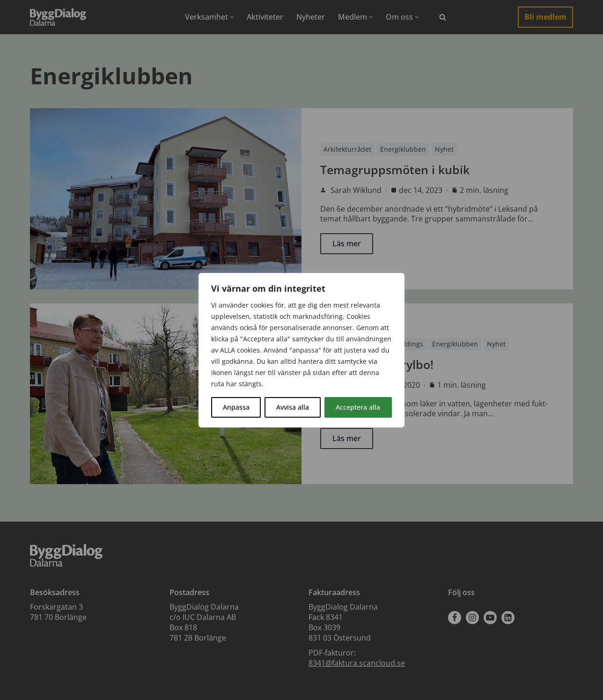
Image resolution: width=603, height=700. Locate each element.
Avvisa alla (293, 407)
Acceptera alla (358, 407)
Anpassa (236, 407)
